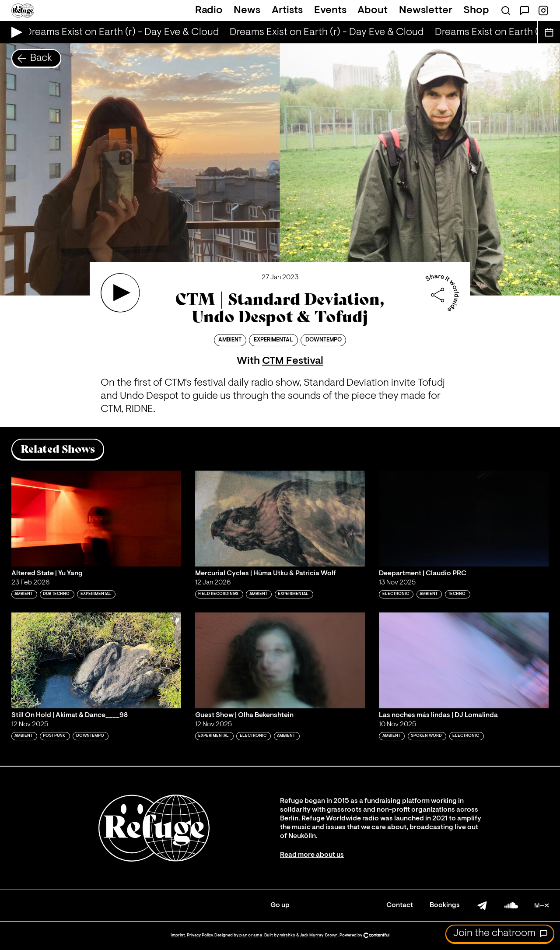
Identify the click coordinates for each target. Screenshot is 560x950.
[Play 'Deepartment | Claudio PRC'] (464, 518)
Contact (400, 905)
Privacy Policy (200, 935)
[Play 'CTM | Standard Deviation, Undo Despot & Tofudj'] (120, 293)
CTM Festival (293, 361)
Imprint (178, 935)
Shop (476, 11)
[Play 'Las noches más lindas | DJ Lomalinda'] (464, 660)
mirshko (287, 935)
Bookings (445, 905)
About (373, 11)
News (247, 11)
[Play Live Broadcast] (15, 32)
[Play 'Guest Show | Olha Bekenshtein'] (280, 660)
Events (330, 11)
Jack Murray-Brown (319, 935)
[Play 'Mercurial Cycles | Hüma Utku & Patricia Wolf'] (280, 518)
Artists (287, 11)
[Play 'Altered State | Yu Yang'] (96, 518)
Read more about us (312, 855)
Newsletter (426, 11)
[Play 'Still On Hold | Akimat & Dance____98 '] (96, 660)
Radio (209, 11)
